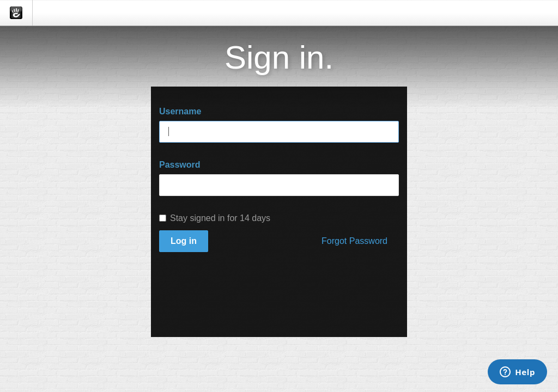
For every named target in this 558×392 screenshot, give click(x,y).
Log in (184, 241)
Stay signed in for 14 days (215, 218)
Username (180, 111)
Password (180, 165)
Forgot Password (354, 241)
